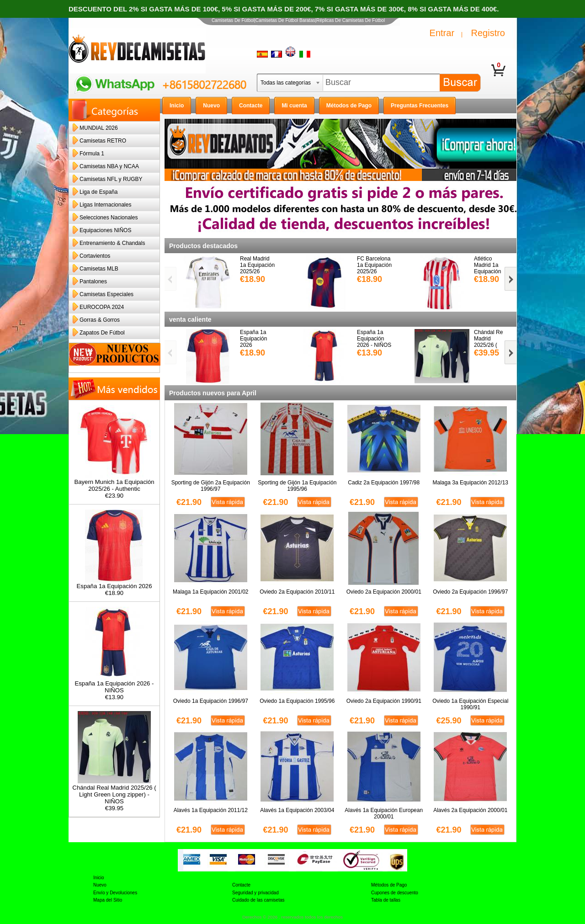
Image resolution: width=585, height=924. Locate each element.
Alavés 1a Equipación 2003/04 (297, 810)
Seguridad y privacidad (255, 893)
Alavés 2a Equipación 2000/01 (470, 810)
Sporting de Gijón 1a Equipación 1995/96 (297, 486)
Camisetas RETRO (103, 141)
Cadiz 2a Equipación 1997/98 (384, 483)
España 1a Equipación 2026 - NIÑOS (114, 684)
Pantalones (93, 281)
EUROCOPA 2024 (102, 307)
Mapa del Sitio (108, 900)
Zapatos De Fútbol (102, 333)
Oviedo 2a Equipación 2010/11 (297, 592)
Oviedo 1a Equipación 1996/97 (211, 701)
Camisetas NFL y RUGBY (111, 179)
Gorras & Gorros (100, 320)
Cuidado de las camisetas (258, 900)
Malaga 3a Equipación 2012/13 (471, 483)
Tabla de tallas (386, 900)
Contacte (241, 885)
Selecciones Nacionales (109, 218)
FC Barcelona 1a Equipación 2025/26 (374, 265)
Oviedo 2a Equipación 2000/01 (384, 592)
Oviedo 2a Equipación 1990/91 (384, 701)
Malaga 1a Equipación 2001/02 (210, 592)
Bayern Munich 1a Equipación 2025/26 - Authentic (114, 483)
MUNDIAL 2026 (99, 128)
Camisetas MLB (99, 269)
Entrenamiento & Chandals (112, 243)
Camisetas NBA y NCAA (109, 166)
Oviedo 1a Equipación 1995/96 (297, 701)
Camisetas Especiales (106, 294)
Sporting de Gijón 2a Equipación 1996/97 (211, 486)
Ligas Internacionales (105, 205)
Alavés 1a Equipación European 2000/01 (384, 813)
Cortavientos (95, 256)
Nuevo (100, 885)
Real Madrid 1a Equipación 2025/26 (257, 265)
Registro (488, 33)
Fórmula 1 (92, 154)
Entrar (442, 33)
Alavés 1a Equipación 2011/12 (211, 810)
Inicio (98, 878)
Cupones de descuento (395, 893)
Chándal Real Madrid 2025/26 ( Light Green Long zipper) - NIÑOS (114, 792)
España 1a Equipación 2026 (114, 583)
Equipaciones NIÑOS (105, 230)
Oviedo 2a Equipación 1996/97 (470, 592)
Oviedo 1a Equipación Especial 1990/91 (470, 704)
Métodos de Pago (389, 885)
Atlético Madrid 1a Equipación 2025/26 (487, 268)
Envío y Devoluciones (115, 893)
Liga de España (98, 192)
